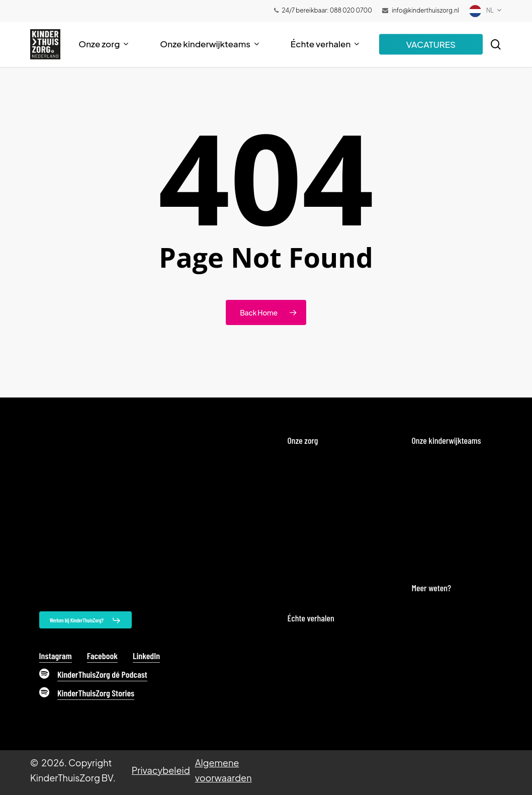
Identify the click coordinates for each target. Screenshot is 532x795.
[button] (85, 620)
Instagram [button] (56, 656)
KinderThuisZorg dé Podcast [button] (102, 674)
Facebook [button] (102, 656)
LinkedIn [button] (146, 656)
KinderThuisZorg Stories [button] (96, 693)
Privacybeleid (161, 770)
